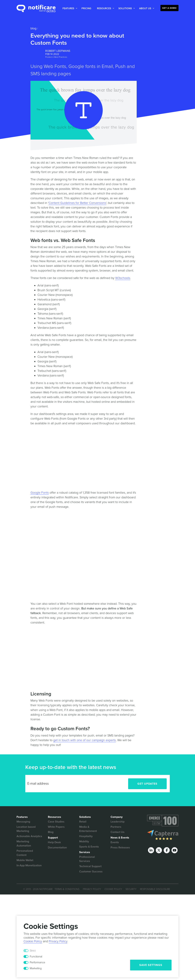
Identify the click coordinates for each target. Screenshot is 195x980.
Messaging (23, 822)
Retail (83, 822)
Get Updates (147, 784)
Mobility (84, 841)
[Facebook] (167, 850)
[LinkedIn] (151, 850)
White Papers (56, 827)
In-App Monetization (29, 865)
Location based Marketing (26, 829)
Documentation (57, 848)
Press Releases (120, 848)
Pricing (86, 8)
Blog (33, 28)
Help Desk (54, 842)
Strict (33, 951)
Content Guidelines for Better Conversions (77, 203)
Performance (37, 962)
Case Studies (56, 822)
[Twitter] (159, 850)
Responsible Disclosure (155, 889)
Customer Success (91, 872)
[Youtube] (175, 850)
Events (115, 842)
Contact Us (118, 832)
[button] (69, 8)
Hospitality (86, 836)
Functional (36, 957)
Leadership (118, 822)
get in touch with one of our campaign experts (85, 740)
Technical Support (90, 866)
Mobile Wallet (25, 860)
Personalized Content (25, 853)
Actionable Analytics (29, 836)
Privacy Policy (92, 889)
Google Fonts (40, 493)
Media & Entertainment (88, 829)
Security (131, 889)
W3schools (123, 278)
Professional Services (87, 859)
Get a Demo (169, 8)
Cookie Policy (113, 889)
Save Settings (151, 965)
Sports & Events (89, 847)
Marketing (36, 968)
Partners (116, 827)
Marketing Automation (24, 844)
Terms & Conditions (67, 889)
